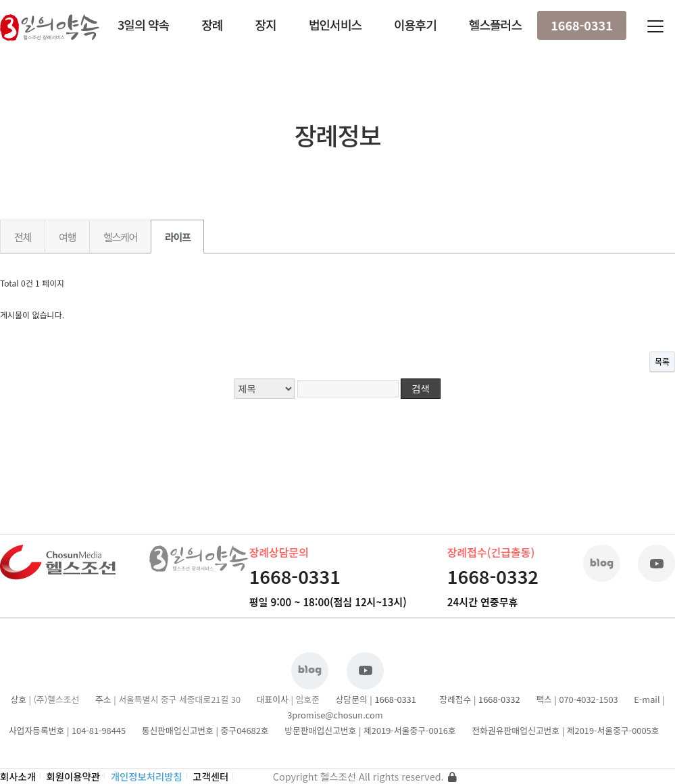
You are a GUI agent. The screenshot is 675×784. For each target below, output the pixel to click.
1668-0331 (582, 25)
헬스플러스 (495, 24)
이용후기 (415, 24)
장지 (265, 24)
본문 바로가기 (0, 0)
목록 (662, 361)
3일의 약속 (143, 24)
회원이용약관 (73, 776)
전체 (23, 237)
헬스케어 (120, 237)
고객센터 (210, 776)
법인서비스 (335, 24)
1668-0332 (493, 576)
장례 (212, 24)
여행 (67, 237)
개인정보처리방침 (147, 776)
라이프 (177, 237)
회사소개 (18, 776)
